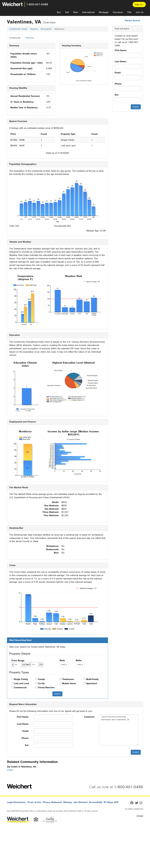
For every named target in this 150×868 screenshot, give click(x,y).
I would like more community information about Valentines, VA (119, 730)
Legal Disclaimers (16, 802)
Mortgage (104, 12)
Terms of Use (34, 802)
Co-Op (41, 683)
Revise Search (133, 21)
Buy (59, 12)
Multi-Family (92, 679)
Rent (76, 12)
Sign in (139, 4)
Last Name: (121, 62)
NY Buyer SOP (111, 802)
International (88, 12)
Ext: (117, 95)
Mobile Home (69, 683)
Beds (62, 660)
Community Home (18, 29)
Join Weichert (80, 802)
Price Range (18, 661)
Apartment (92, 683)
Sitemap (68, 802)
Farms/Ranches (46, 688)
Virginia (34, 29)
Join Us (140, 12)
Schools (30, 38)
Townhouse (68, 679)
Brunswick (46, 29)
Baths (79, 660)
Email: (118, 73)
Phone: (118, 84)
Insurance (118, 12)
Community (15, 38)
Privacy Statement (52, 802)
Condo (41, 679)
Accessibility (96, 802)
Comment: (89, 717)
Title (129, 12)
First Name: (121, 50)
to (28, 664)
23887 (10, 770)
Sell (67, 12)
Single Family (21, 679)
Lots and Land (21, 683)
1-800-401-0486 (37, 4)
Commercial (20, 688)
